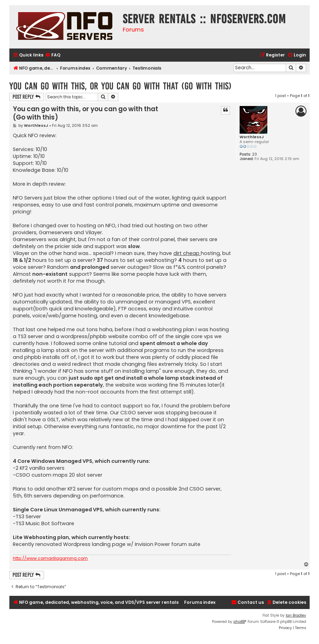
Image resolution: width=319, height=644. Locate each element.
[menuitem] (53, 55)
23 (255, 154)
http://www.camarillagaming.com (50, 558)
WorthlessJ (252, 137)
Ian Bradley (296, 615)
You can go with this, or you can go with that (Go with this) (120, 86)
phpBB (239, 622)
